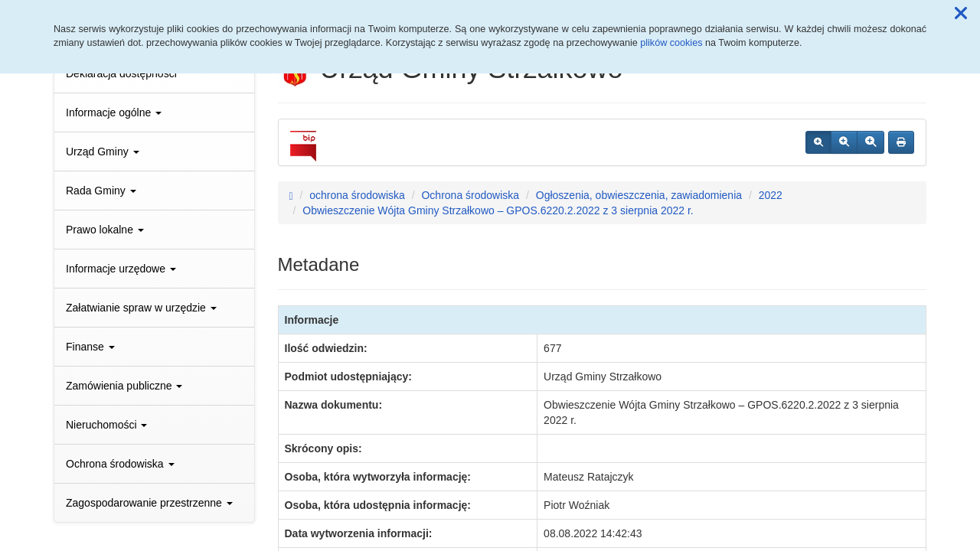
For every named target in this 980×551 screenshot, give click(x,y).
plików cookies (671, 43)
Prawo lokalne (105, 230)
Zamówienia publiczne (124, 386)
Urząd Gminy (103, 152)
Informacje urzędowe (121, 269)
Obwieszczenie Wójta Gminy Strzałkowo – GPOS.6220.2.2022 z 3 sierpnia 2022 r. (498, 210)
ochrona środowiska (357, 195)
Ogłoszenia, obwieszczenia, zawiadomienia (639, 195)
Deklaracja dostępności (121, 73)
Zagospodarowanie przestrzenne (149, 503)
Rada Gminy (101, 191)
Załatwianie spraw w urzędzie (141, 308)
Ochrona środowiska (120, 464)
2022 (771, 195)
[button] (961, 14)
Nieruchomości (106, 425)
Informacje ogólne (114, 112)
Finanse (90, 347)
